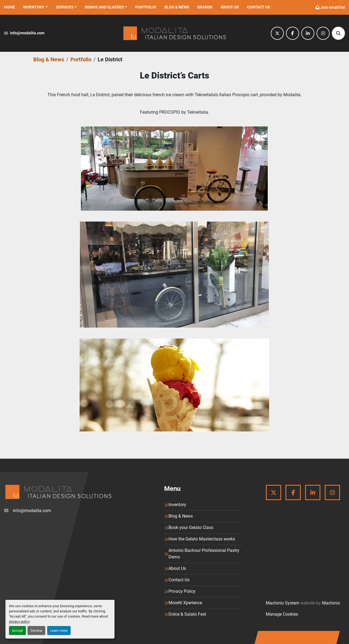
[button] (35, 7)
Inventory (34, 7)
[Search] (338, 33)
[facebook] (293, 33)
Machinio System (283, 603)
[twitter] (277, 33)
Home (10, 7)
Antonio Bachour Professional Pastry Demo (204, 554)
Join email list (333, 7)
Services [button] (65, 7)
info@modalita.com (27, 33)
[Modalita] (58, 492)
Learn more (59, 631)
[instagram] (323, 33)
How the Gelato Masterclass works (202, 539)
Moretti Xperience (185, 603)
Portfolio (146, 7)
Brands (205, 7)
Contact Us (259, 7)
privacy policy (19, 622)
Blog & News (177, 7)
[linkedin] (308, 33)
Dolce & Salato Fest (187, 614)
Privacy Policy (182, 591)
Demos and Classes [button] (104, 7)
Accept (17, 631)
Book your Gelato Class (191, 527)
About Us (230, 7)
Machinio (331, 603)
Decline (36, 631)
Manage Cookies (282, 614)
